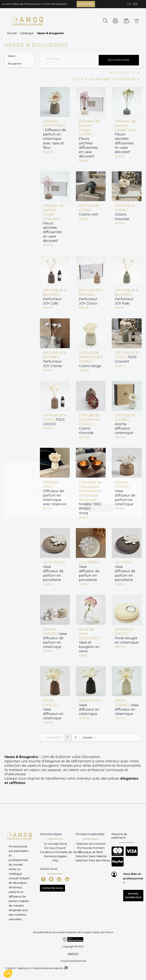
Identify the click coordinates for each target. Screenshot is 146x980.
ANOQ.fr (73, 954)
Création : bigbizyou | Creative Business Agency (36, 968)
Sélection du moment (91, 844)
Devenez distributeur (133, 896)
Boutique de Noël (91, 852)
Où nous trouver (55, 848)
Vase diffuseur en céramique (53, 709)
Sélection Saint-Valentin (91, 856)
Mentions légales (55, 856)
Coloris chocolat (125, 212)
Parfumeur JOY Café (55, 297)
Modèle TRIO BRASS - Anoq (90, 498)
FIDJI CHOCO (55, 420)
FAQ (55, 860)
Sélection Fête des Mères (93, 860)
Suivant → (90, 738)
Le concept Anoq (55, 844)
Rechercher (119, 60)
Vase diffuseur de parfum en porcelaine (54, 571)
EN (135, 4)
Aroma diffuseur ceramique (125, 424)
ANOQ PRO (86, 4)
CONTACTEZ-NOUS (52, 888)
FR (129, 4)
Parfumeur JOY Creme (55, 359)
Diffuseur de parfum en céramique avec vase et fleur (54, 134)
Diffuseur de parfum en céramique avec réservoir (55, 493)
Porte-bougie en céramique (127, 636)
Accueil (12, 33)
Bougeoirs (14, 64)
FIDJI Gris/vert (127, 357)
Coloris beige (91, 359)
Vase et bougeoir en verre (90, 640)
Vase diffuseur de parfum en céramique (125, 493)
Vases (11, 56)
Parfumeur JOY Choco (91, 297)
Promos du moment (91, 848)
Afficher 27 (125, 73)
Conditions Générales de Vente (60, 852)
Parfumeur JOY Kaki (127, 297)
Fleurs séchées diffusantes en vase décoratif (89, 139)
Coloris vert (89, 210)
